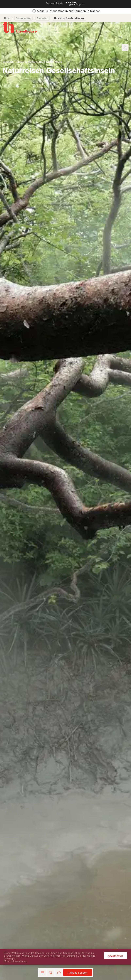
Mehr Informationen (16, 961)
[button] (51, 973)
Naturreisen (43, 18)
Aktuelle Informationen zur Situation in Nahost (68, 11)
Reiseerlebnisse (23, 18)
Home (7, 18)
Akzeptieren (116, 956)
